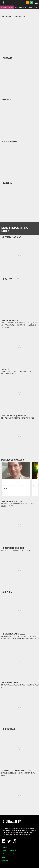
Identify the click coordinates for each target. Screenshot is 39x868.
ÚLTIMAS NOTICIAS (21, 7)
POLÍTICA (31, 7)
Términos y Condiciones (9, 851)
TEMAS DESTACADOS (7, 7)
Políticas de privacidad (8, 854)
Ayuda (4, 857)
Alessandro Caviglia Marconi (11, 481)
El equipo (5, 848)
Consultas (5, 860)
